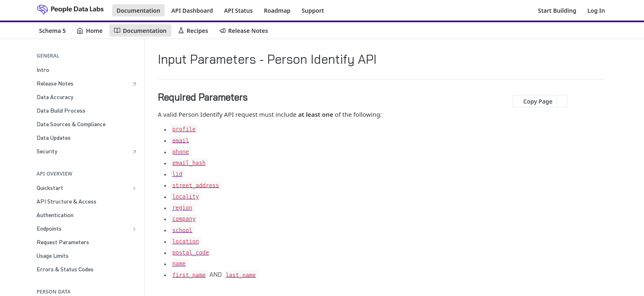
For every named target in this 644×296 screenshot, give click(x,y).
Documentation (139, 10)
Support (313, 10)
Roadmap (277, 10)
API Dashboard (192, 10)
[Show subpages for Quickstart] (134, 188)
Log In (596, 10)
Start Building (557, 10)
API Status (238, 10)
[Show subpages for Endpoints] (134, 229)
